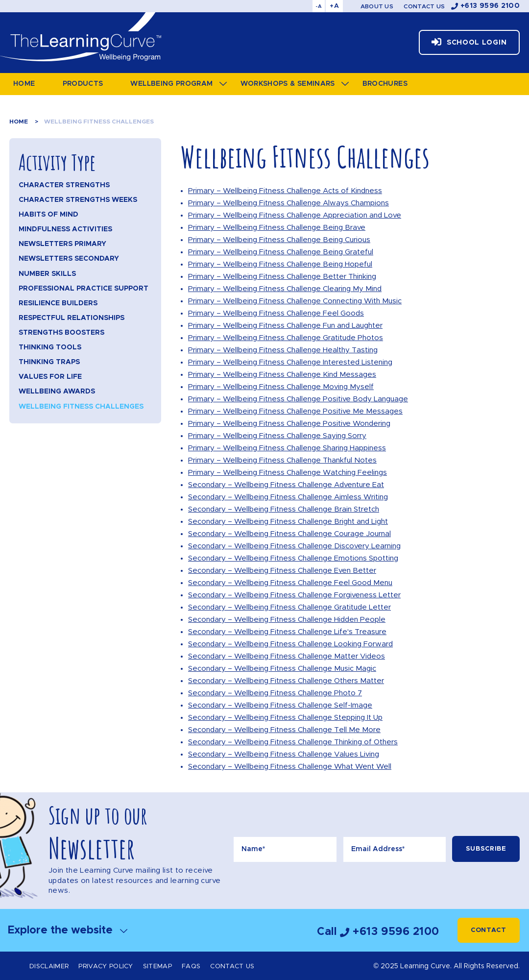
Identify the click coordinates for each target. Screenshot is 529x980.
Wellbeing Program (171, 84)
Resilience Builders (58, 303)
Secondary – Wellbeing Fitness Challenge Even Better (282, 571)
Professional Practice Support (84, 289)
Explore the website (68, 930)
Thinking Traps (49, 362)
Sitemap (157, 967)
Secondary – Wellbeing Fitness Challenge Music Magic (282, 669)
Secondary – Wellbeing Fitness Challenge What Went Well (290, 767)
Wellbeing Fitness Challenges (99, 122)
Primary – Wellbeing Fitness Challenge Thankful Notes (282, 460)
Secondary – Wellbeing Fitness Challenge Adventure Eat (286, 485)
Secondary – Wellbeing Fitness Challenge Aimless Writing (288, 497)
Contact (489, 930)
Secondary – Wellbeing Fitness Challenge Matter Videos (287, 656)
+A (334, 6)
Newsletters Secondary (69, 259)
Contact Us (424, 6)
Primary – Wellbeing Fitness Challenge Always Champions (289, 203)
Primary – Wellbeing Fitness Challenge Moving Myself (281, 387)
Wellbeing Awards (57, 392)
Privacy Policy (106, 967)
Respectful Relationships (72, 318)
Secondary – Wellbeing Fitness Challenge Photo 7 (275, 693)
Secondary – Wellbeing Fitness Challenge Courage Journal (289, 534)
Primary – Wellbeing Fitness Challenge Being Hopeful (280, 264)
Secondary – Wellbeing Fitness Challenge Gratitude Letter (289, 607)
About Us (377, 6)
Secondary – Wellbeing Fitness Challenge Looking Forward (290, 644)
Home (19, 122)
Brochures (385, 84)
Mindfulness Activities (65, 229)
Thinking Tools (50, 347)
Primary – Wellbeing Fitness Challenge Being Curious (279, 240)
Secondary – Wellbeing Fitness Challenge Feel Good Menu (290, 583)
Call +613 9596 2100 (378, 932)
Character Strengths (64, 185)
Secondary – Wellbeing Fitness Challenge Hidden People (287, 620)
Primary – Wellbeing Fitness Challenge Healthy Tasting (283, 350)
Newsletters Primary (62, 244)
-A (319, 6)
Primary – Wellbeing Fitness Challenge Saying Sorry (277, 436)
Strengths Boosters (61, 333)
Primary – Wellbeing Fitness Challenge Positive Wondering (289, 424)
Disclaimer (49, 967)
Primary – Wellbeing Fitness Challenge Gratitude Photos (286, 338)
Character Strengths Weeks (78, 200)
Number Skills (47, 274)
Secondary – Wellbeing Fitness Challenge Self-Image (280, 705)
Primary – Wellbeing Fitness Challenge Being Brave (277, 228)
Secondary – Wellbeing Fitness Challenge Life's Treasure (287, 632)
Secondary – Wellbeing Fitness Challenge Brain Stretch (284, 509)
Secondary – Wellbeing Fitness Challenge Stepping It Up (285, 718)
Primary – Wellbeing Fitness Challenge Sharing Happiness (287, 448)
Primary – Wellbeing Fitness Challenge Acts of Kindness (285, 191)
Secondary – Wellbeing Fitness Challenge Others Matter (286, 681)
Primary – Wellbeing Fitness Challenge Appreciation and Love (295, 215)
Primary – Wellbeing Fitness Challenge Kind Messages (282, 375)
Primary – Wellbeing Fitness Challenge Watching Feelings (288, 473)
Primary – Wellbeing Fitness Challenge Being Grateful (281, 252)
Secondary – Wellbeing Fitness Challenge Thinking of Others (293, 742)
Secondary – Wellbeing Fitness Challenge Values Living (284, 754)
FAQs (191, 967)
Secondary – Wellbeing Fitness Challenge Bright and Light (288, 522)
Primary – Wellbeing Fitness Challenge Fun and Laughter (285, 326)
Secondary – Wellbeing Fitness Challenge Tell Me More (284, 730)
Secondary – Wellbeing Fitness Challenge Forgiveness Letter (294, 595)
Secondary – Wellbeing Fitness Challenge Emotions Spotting (293, 558)
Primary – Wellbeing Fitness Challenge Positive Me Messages (295, 411)
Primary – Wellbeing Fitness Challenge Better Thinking (282, 277)
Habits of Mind (48, 215)
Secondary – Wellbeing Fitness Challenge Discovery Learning (294, 546)
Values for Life (50, 377)
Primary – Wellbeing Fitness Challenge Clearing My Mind (285, 289)
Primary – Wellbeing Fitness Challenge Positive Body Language (298, 399)
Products (83, 84)
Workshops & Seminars (288, 84)
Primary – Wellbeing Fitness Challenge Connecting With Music (295, 301)
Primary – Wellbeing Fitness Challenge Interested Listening (290, 362)
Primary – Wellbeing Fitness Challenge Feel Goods (276, 313)
